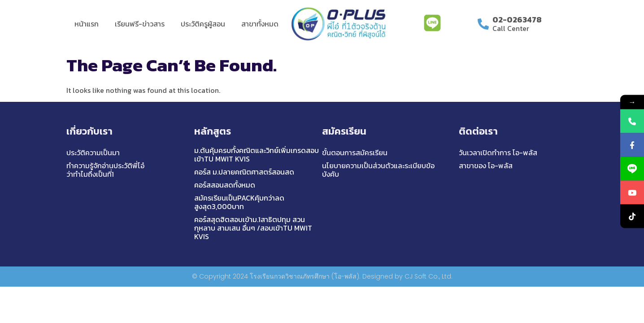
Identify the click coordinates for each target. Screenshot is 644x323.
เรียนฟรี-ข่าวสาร (140, 24)
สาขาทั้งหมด (260, 24)
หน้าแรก (87, 24)
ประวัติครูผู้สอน (203, 24)
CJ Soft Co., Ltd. (429, 276)
